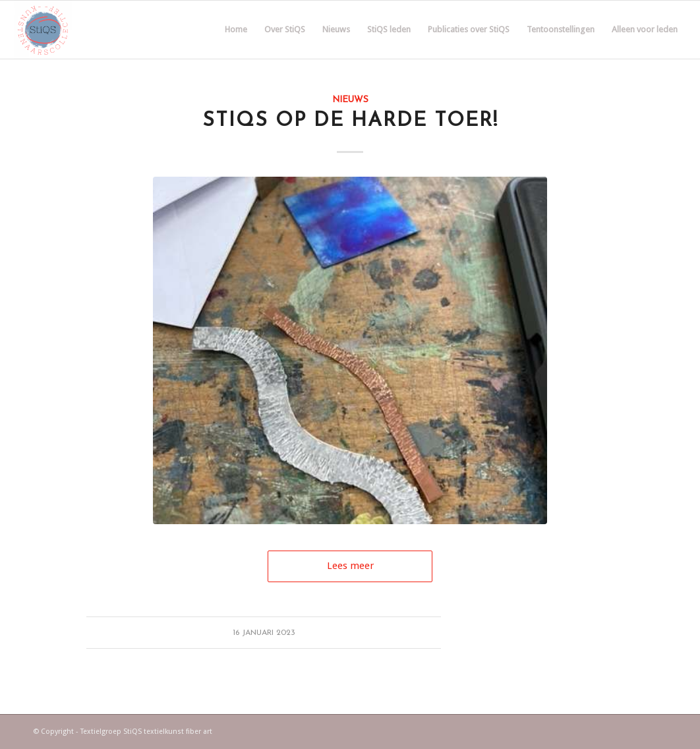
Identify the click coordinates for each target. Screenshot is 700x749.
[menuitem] (236, 30)
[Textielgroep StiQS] (43, 30)
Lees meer (350, 566)
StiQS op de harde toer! (350, 121)
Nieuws (350, 100)
